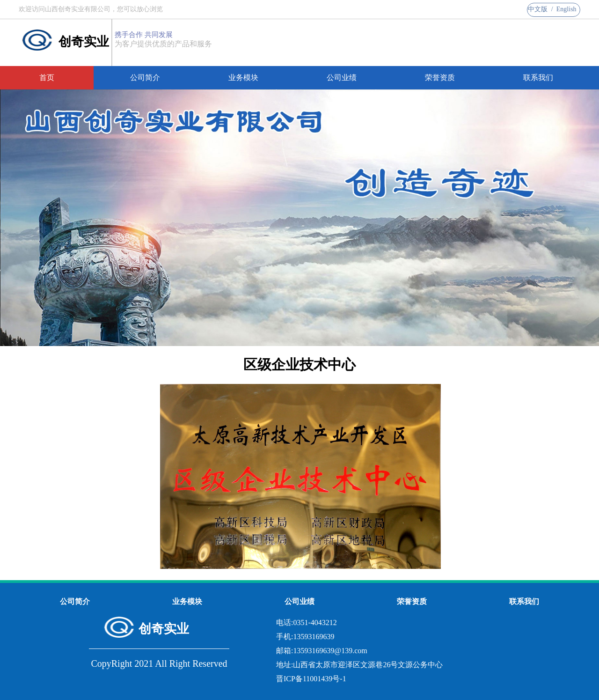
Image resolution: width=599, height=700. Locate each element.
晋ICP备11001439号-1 (311, 679)
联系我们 (538, 77)
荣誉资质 (440, 77)
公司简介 (145, 77)
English (566, 9)
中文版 (538, 9)
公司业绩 (342, 77)
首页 (47, 77)
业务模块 (243, 77)
